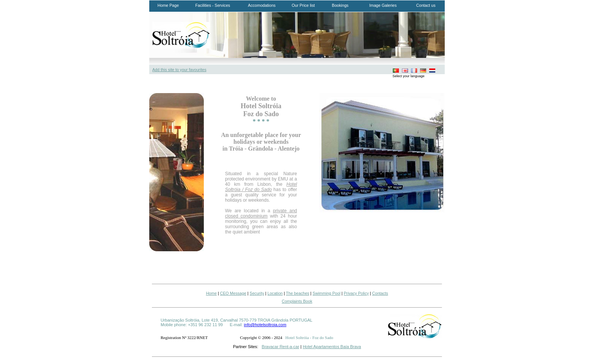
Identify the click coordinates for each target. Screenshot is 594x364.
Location (275, 293)
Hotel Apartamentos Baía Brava (332, 347)
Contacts (380, 293)
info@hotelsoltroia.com (265, 325)
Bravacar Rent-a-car (281, 347)
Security (257, 293)
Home (211, 293)
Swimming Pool (326, 293)
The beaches (298, 293)
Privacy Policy (356, 293)
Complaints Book (297, 301)
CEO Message (233, 293)
